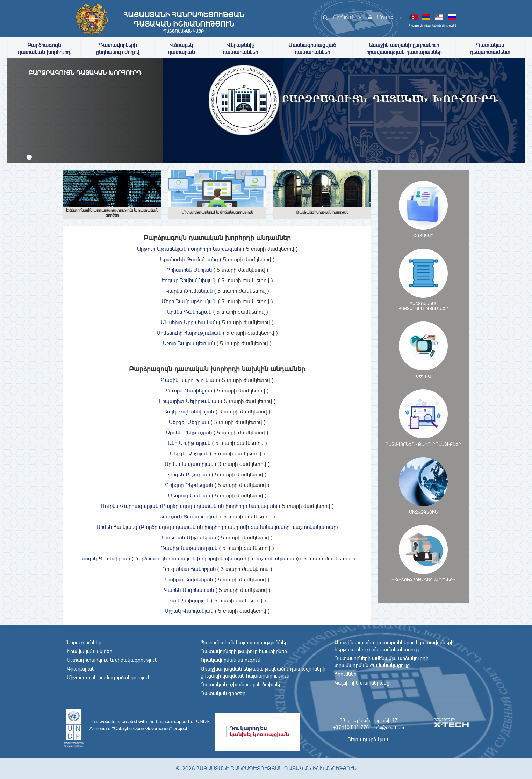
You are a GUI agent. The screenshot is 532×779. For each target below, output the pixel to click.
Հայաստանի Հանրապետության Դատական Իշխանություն (184, 22)
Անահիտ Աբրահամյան (217, 322)
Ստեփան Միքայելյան (217, 537)
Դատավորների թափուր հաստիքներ (244, 651)
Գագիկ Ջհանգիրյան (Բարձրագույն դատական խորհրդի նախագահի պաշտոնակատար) (217, 558)
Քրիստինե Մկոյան (217, 270)
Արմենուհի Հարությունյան (217, 333)
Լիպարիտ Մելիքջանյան (217, 401)
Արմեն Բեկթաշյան (217, 433)
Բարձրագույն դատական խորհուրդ (44, 48)
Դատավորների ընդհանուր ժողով (118, 48)
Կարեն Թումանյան (217, 291)
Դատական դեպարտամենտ (490, 48)
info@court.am (389, 727)
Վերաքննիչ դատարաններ (240, 48)
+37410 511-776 (351, 727)
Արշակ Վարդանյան (217, 611)
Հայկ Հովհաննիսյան (217, 412)
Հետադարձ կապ (369, 739)
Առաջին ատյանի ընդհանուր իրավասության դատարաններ (404, 48)
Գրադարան (81, 669)
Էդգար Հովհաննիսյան (217, 280)
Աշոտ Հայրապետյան (217, 343)
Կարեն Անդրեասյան (217, 590)
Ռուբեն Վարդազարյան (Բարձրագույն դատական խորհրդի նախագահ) (217, 506)
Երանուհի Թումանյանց (217, 259)
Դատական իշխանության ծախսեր (241, 685)
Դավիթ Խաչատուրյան (217, 548)
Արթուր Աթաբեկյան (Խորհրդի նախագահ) (217, 249)
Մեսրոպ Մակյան (217, 495)
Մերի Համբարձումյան (217, 301)
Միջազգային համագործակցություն (109, 678)
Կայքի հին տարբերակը (362, 683)
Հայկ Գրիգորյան (217, 600)
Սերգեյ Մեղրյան (217, 422)
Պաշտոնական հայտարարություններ (244, 643)
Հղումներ (346, 674)
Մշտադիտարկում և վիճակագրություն (112, 660)
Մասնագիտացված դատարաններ (312, 48)
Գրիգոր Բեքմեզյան (217, 485)
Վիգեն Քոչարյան (217, 475)
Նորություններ (84, 643)
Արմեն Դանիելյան (217, 312)
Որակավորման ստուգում (231, 660)
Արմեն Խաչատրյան (217, 464)
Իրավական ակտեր (89, 651)
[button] (29, 157)
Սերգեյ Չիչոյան (217, 454)
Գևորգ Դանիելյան (217, 391)
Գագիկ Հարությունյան (217, 380)
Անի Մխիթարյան (217, 443)
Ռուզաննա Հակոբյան (217, 569)
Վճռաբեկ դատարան (181, 48)
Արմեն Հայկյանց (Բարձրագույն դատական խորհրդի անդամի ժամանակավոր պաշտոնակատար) (217, 527)
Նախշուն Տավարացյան (217, 516)
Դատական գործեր (223, 693)
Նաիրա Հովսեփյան (217, 579)
